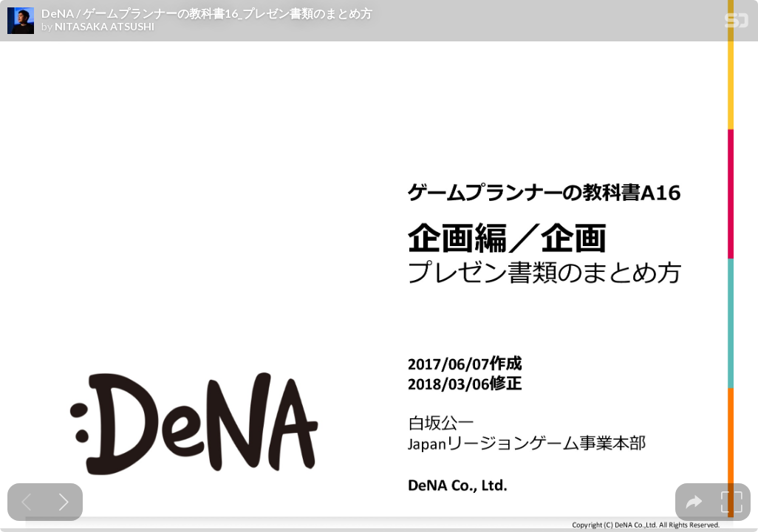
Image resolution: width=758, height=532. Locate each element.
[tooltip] (694, 502)
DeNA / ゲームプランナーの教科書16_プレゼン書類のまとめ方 (207, 13)
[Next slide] (64, 502)
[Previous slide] (26, 502)
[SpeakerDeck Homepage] (737, 23)
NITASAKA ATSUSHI (105, 27)
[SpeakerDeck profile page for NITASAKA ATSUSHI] (21, 21)
